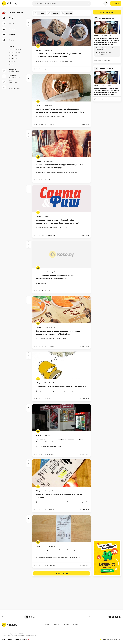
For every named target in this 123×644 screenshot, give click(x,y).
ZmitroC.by (117, 640)
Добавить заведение (104, 12)
